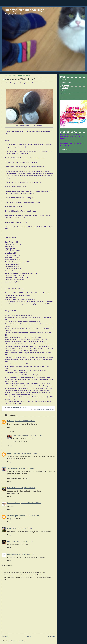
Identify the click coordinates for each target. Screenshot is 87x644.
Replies (12, 432)
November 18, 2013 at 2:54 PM (29, 516)
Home (29, 637)
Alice (64, 91)
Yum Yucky (17, 436)
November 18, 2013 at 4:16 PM (22, 529)
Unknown (11, 421)
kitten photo (50, 410)
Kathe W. (10, 488)
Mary (9, 529)
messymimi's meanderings (25, 10)
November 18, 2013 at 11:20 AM (25, 488)
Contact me (66, 94)
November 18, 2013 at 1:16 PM (32, 436)
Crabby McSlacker (14, 503)
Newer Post (5, 637)
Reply (9, 427)
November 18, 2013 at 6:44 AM (25, 421)
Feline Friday (66, 82)
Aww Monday (41, 410)
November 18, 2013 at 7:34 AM (27, 453)
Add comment (7, 565)
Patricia (10, 554)
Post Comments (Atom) (18, 641)
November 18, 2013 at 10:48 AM (24, 468)
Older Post (52, 637)
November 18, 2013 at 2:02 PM (31, 503)
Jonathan (65, 88)
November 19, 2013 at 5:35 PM (24, 554)
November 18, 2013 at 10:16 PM (23, 541)
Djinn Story (66, 85)
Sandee (10, 468)
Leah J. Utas (12, 453)
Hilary (9, 541)
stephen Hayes (13, 516)
